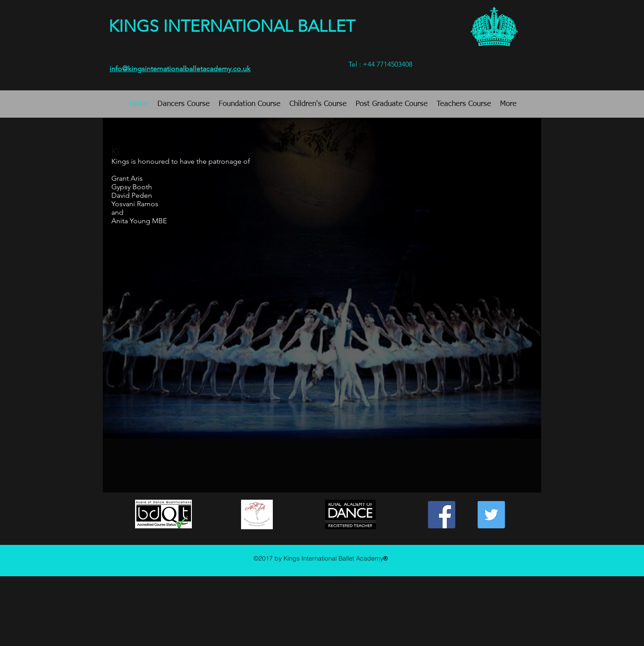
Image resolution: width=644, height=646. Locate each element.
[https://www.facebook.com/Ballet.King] (442, 515)
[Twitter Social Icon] (491, 515)
